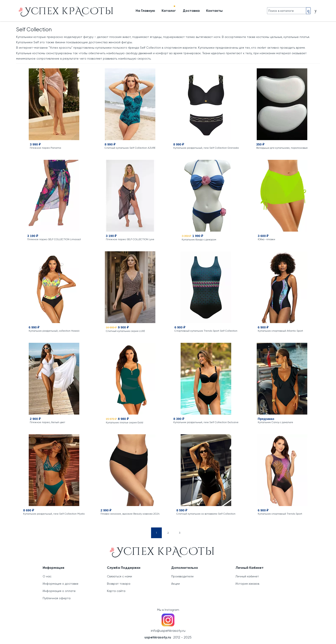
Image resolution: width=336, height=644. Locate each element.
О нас (47, 576)
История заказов (247, 584)
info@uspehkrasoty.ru (168, 631)
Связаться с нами (119, 576)
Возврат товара (119, 584)
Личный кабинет (247, 576)
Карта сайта (116, 591)
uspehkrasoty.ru (158, 637)
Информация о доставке (61, 584)
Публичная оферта (57, 598)
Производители (182, 576)
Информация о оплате (59, 591)
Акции (175, 584)
